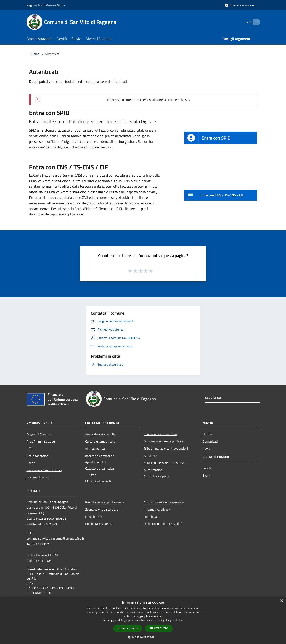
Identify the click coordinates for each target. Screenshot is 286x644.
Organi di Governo (39, 434)
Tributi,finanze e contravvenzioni (166, 448)
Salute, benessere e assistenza (165, 463)
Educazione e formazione (161, 434)
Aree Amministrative (41, 441)
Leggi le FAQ (94, 517)
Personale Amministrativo (44, 470)
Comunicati (210, 441)
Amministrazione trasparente (164, 502)
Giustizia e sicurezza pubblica (164, 441)
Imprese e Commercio (100, 456)
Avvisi (207, 449)
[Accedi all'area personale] (240, 5)
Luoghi (207, 468)
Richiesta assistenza (99, 524)
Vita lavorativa (95, 449)
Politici (31, 463)
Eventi (207, 475)
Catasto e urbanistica (99, 468)
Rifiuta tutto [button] (159, 628)
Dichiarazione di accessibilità (163, 524)
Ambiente (150, 456)
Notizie (207, 434)
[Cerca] (255, 22)
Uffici (30, 449)
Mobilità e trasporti (98, 481)
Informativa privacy (157, 509)
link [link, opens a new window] (181, 620)
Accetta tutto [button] (128, 628)
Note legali (151, 517)
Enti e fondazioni (38, 456)
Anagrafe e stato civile (100, 434)
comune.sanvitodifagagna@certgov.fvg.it (55, 538)
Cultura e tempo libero (100, 441)
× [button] (282, 601)
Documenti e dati (38, 477)
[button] (143, 637)
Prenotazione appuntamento (104, 502)
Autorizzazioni (154, 470)
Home (35, 54)
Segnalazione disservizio (102, 509)
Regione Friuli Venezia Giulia (46, 5)
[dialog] (143, 620)
